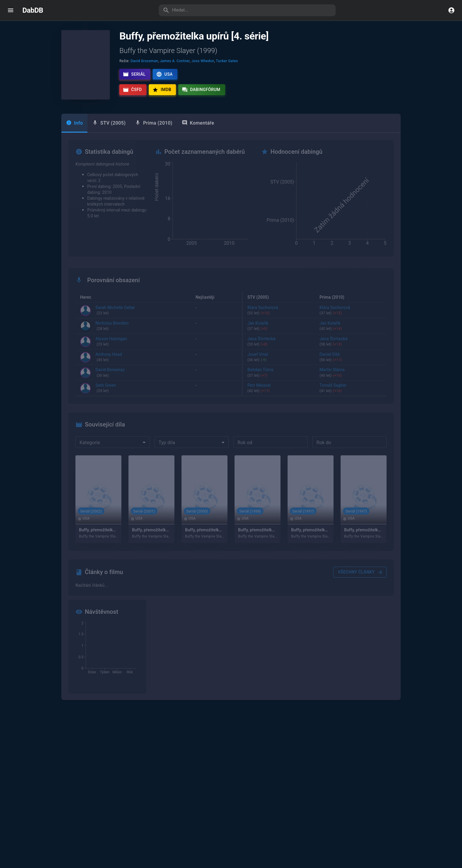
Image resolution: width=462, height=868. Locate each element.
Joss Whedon (203, 61)
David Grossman (144, 61)
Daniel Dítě (351, 358)
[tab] (109, 123)
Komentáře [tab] (198, 123)
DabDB (33, 10)
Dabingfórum (201, 90)
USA (164, 74)
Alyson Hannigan (111, 342)
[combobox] (113, 442)
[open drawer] (11, 10)
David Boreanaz (110, 373)
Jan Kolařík (279, 326)
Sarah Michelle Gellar (115, 311)
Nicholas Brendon (112, 326)
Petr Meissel (279, 389)
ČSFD (132, 90)
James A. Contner (175, 61)
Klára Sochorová (279, 311)
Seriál (134, 74)
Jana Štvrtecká (279, 342)
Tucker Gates (227, 61)
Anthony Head (109, 358)
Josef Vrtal (279, 358)
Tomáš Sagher (351, 389)
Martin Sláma (351, 373)
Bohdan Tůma (279, 373)
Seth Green (106, 389)
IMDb (162, 90)
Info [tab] (74, 123)
